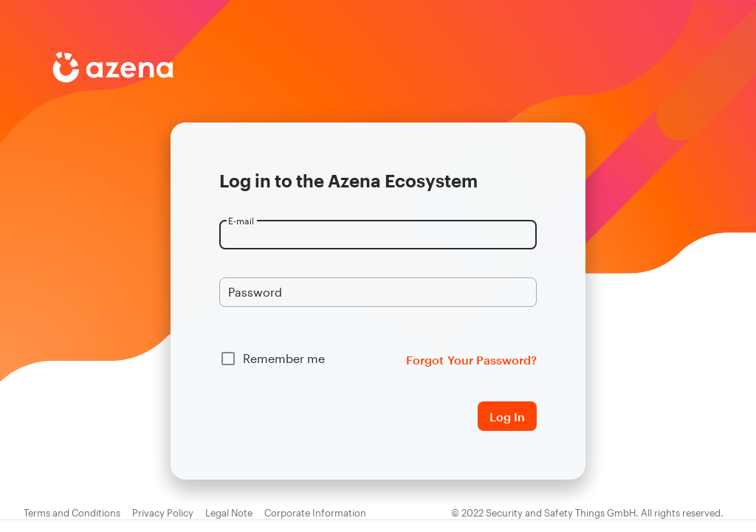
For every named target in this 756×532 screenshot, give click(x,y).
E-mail (241, 221)
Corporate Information (315, 512)
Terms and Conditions (72, 512)
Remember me (284, 358)
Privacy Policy (163, 512)
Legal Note (229, 512)
